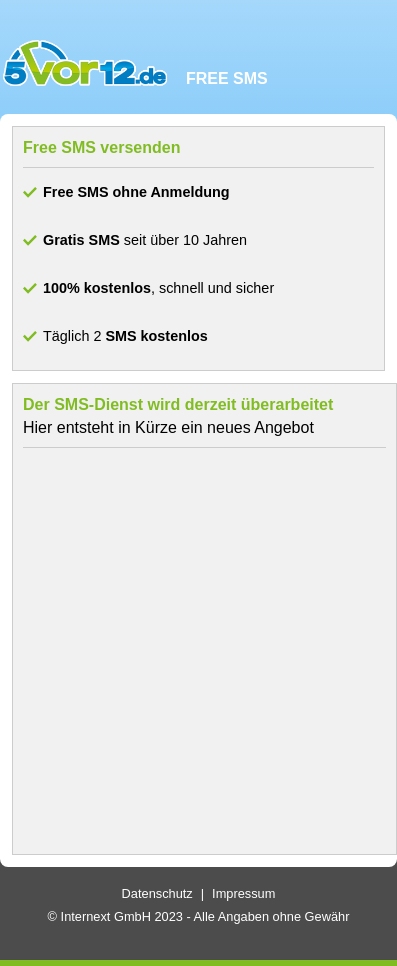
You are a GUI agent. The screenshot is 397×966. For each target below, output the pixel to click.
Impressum (243, 893)
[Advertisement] (193, 651)
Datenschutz (157, 893)
